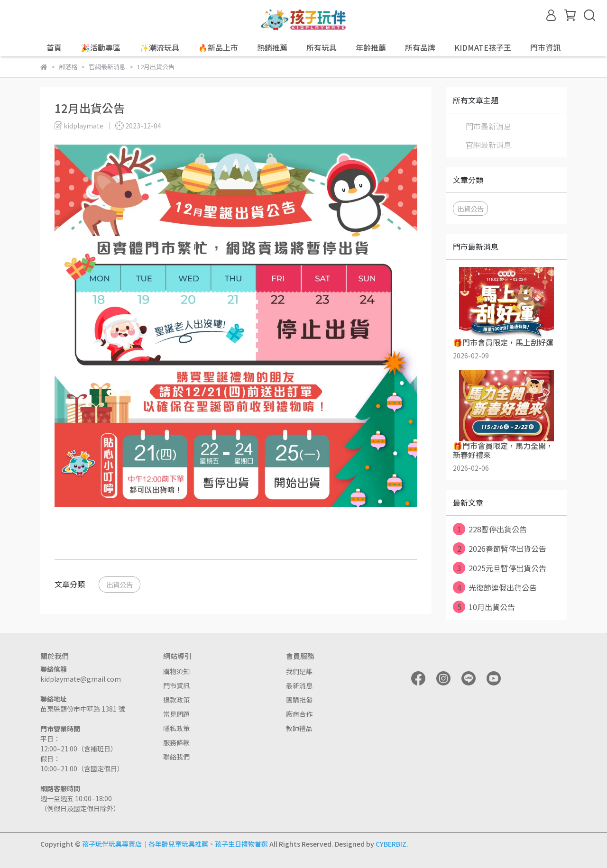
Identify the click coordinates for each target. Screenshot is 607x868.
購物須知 (176, 671)
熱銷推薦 (272, 47)
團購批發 (299, 700)
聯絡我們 (176, 757)
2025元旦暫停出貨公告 (500, 568)
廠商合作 (299, 714)
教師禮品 (299, 728)
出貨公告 (120, 584)
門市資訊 (176, 685)
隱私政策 (176, 728)
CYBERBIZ (391, 844)
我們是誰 (299, 671)
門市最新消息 (488, 126)
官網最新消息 (488, 145)
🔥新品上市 (218, 47)
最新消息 (299, 685)
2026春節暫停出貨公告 (500, 548)
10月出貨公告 (484, 607)
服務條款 (176, 742)
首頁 (54, 47)
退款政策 (176, 700)
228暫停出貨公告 (490, 529)
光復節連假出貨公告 (495, 587)
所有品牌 (420, 47)
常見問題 (176, 714)
